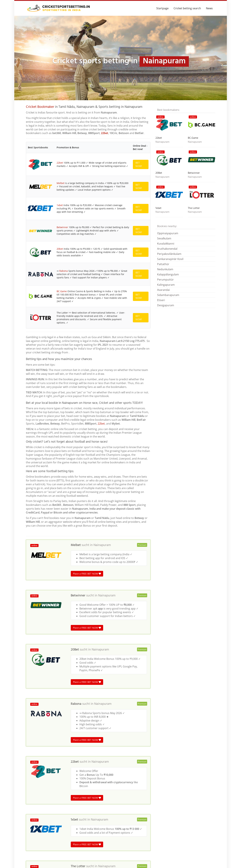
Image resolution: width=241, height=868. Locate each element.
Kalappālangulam (168, 274)
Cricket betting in (35, 798)
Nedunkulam (165, 269)
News (209, 8)
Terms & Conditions (203, 860)
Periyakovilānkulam (169, 254)
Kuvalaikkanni (166, 244)
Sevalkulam (164, 238)
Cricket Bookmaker (40, 107)
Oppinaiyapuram (168, 233)
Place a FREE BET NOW (87, 387)
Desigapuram (166, 305)
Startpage (162, 8)
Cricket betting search (187, 8)
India (50, 798)
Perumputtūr (165, 280)
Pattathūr (163, 264)
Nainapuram (102, 359)
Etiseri (161, 300)
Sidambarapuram (168, 295)
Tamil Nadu (62, 798)
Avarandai (163, 290)
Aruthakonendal (167, 249)
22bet (105, 133)
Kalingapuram (166, 285)
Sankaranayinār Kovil (170, 259)
